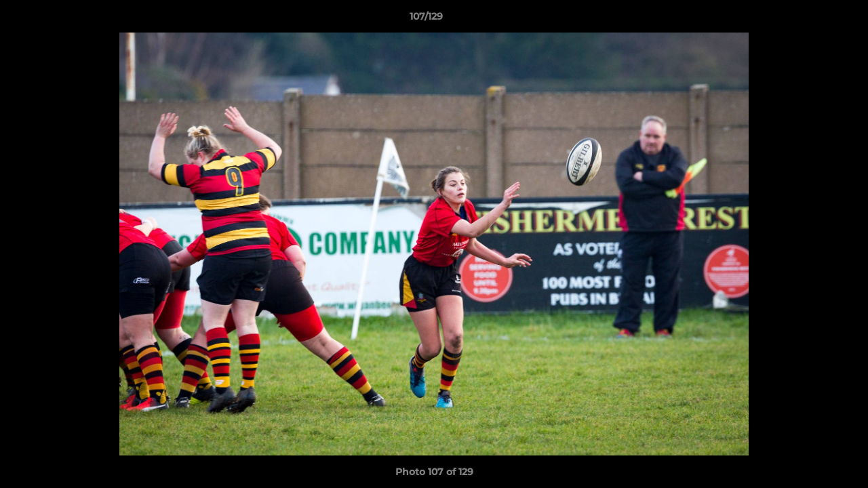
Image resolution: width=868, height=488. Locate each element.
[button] (811, 20)
